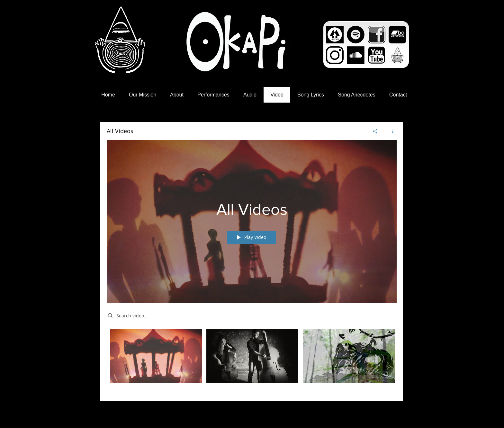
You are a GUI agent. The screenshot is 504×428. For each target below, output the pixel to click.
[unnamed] (335, 35)
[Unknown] (335, 55)
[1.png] (377, 55)
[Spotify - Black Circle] (356, 35)
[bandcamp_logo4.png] (397, 35)
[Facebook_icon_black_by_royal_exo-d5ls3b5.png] (377, 35)
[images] (356, 55)
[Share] (375, 131)
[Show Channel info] (390, 131)
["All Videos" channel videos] (252, 360)
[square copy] (397, 55)
